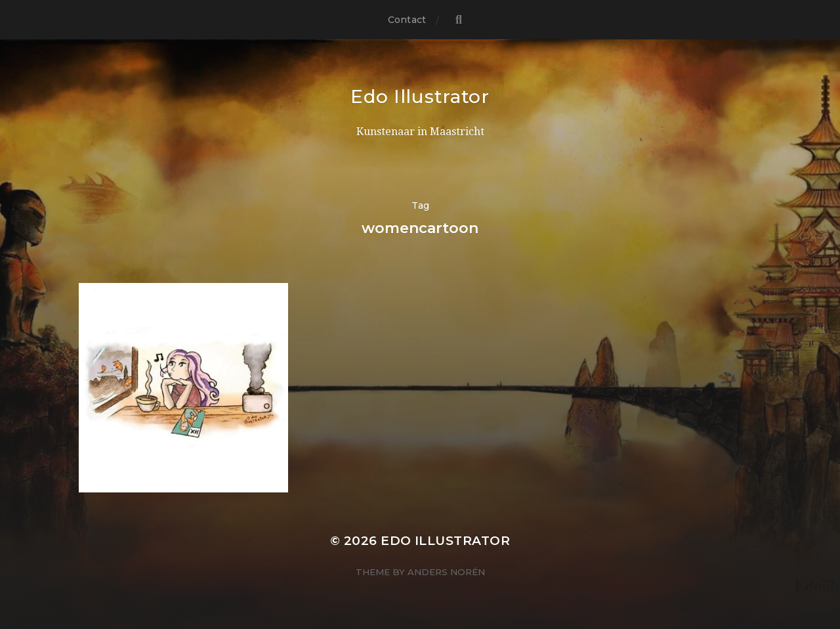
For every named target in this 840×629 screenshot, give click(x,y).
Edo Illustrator (420, 97)
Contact (407, 20)
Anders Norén (446, 572)
